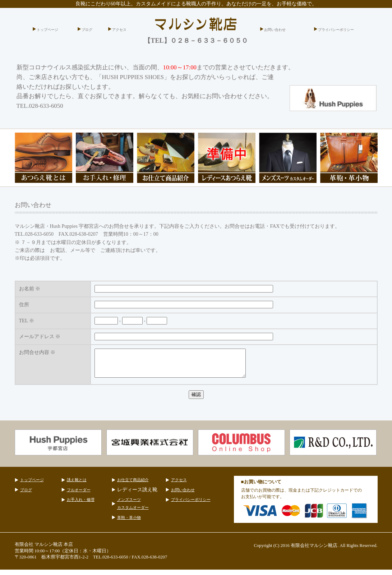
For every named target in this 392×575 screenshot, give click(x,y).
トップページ (47, 30)
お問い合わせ (275, 30)
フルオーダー (79, 495)
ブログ (87, 30)
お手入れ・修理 (81, 505)
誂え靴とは (77, 485)
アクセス (119, 30)
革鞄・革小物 (129, 523)
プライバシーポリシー (336, 30)
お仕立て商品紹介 (133, 485)
